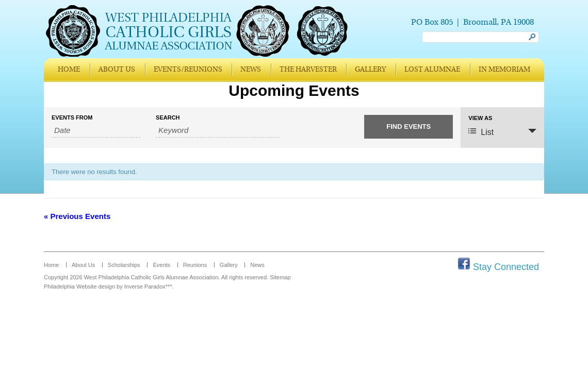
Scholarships (124, 265)
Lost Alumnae (432, 70)
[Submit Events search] (409, 127)
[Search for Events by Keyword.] (217, 130)
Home (69, 70)
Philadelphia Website (70, 286)
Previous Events (77, 216)
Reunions (195, 265)
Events (161, 265)
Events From (72, 118)
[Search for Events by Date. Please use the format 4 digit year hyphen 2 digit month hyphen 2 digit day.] (96, 130)
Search (168, 118)
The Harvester (308, 70)
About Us (117, 70)
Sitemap (280, 277)
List (481, 132)
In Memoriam (504, 70)
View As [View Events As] (480, 118)
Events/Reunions (188, 70)
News (251, 70)
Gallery (370, 70)
